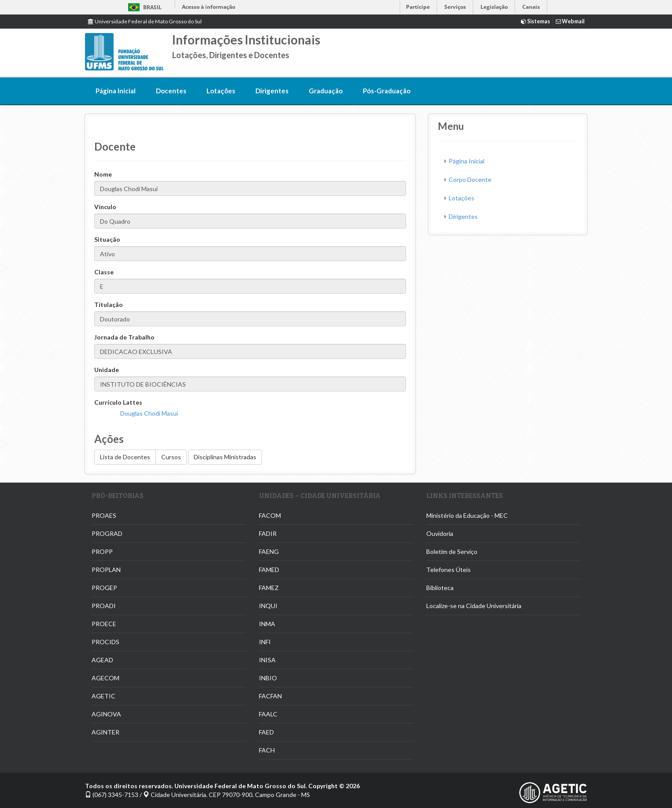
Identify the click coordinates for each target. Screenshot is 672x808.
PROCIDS (105, 642)
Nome (103, 174)
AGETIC (103, 696)
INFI (265, 642)
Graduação (326, 91)
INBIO (268, 678)
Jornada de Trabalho (124, 337)
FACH (267, 750)
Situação (107, 239)
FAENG (269, 552)
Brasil (143, 7)
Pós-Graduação (387, 91)
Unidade (107, 370)
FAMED (269, 570)
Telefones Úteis (449, 570)
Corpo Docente (470, 179)
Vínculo (105, 207)
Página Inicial (116, 91)
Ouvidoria (440, 533)
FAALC (268, 714)
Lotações (221, 91)
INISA (267, 660)
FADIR (268, 533)
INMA (267, 624)
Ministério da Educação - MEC (467, 515)
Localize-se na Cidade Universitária (474, 606)
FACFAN (270, 696)
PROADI (104, 606)
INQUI (268, 606)
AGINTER (105, 732)
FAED (266, 732)
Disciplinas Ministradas (225, 457)
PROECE (104, 624)
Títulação (109, 304)
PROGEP (104, 588)
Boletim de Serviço (452, 552)
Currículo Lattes (118, 402)
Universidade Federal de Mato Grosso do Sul (145, 21)
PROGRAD (107, 533)
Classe (104, 272)
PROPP (102, 552)
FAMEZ (269, 588)
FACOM (270, 515)
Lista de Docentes (125, 457)
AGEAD (102, 660)
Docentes (171, 91)
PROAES (104, 515)
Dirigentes (272, 91)
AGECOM (105, 678)
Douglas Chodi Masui (149, 413)
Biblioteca (440, 588)
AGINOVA (106, 714)
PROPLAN (106, 570)
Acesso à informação (209, 7)
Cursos (171, 457)
